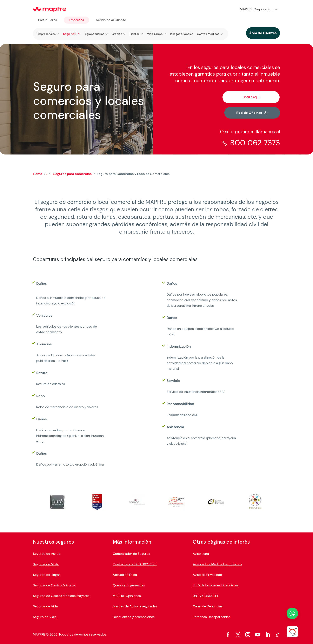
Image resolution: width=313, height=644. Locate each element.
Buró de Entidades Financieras (216, 585)
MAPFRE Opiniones (127, 596)
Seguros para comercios (72, 174)
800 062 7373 (255, 143)
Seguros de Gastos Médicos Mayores (61, 596)
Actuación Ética (125, 575)
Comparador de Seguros (131, 554)
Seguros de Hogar (46, 575)
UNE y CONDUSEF (206, 596)
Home (38, 174)
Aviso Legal (201, 554)
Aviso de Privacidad (207, 575)
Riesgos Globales (182, 34)
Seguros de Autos (47, 554)
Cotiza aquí (251, 97)
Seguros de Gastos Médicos (54, 585)
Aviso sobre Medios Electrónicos (217, 564)
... (47, 174)
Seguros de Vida (45, 606)
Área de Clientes (263, 33)
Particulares (48, 20)
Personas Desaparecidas (212, 617)
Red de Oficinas (249, 113)
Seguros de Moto (46, 564)
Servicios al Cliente (111, 20)
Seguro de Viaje (45, 617)
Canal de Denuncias (208, 606)
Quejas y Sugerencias (129, 585)
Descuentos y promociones (134, 617)
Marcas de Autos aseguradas (135, 606)
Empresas (76, 20)
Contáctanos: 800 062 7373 (135, 564)
